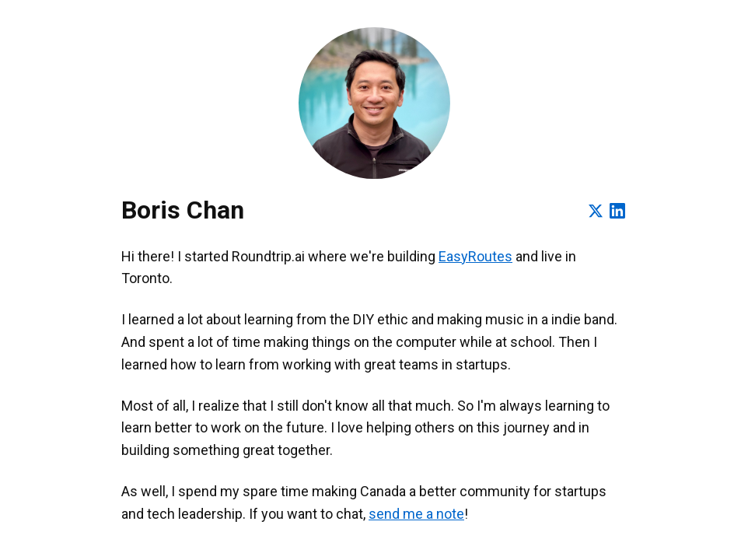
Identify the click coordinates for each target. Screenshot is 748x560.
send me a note (416, 514)
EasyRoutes (475, 256)
